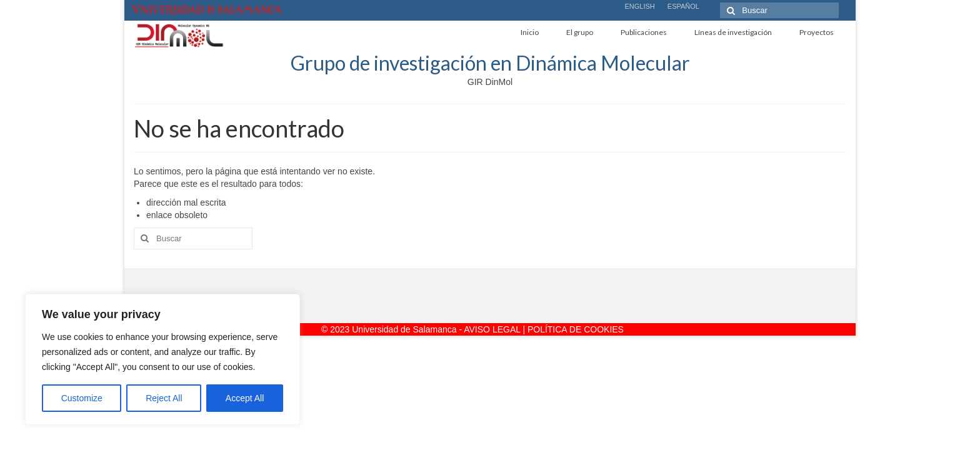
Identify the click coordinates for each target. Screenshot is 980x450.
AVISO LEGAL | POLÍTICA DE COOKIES (544, 329)
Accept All (245, 398)
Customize (82, 398)
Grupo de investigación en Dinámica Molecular (490, 63)
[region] (162, 359)
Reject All (164, 398)
